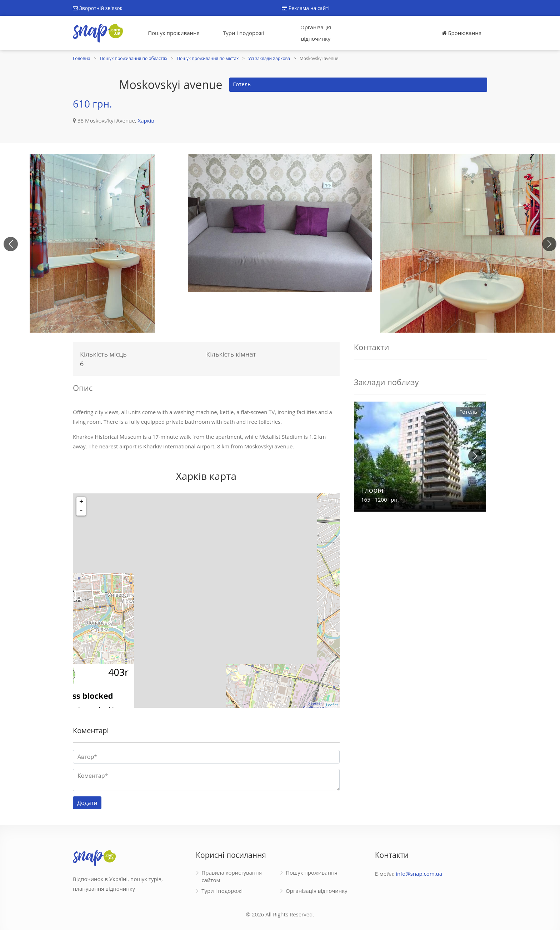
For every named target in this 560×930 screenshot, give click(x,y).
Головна (82, 58)
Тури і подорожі (243, 33)
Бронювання (462, 33)
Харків (146, 120)
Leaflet (332, 705)
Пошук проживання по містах (208, 58)
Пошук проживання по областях (134, 58)
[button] (549, 244)
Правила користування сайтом (232, 876)
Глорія (372, 490)
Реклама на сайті (306, 8)
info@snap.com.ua (419, 874)
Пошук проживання (174, 33)
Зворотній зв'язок (98, 8)
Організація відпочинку (316, 33)
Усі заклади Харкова (269, 58)
